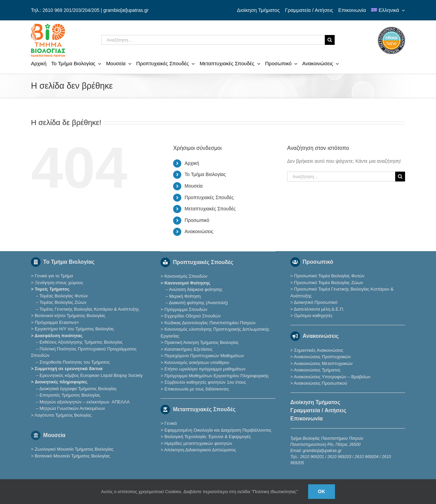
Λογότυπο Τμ (63, 415)
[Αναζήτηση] (330, 40)
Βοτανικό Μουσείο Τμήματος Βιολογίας (72, 456)
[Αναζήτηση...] (213, 40)
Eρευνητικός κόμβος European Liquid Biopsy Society (91, 375)
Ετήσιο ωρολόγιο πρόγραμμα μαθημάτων (205, 369)
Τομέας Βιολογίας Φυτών (64, 296)
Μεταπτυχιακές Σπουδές (210, 209)
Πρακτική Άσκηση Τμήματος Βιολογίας (202, 342)
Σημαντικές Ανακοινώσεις (319, 350)
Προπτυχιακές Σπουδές (209, 197)
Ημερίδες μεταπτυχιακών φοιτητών (198, 443)
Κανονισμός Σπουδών (186, 276)
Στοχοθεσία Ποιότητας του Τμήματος (75, 362)
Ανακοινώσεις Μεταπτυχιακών (323, 363)
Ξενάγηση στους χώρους (59, 283)
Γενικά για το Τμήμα (54, 276)
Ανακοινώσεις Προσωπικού (321, 383)
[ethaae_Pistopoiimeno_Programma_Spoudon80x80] (391, 29)
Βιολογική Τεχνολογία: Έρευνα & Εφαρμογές (207, 437)
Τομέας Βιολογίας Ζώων (63, 302)
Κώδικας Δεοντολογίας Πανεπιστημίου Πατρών (210, 323)
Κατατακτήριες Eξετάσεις (189, 349)
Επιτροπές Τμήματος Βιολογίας (70, 395)
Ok (322, 491)
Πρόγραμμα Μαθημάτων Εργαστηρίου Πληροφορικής (217, 376)
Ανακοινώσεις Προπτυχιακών (322, 357)
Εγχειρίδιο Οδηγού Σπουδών (193, 316)
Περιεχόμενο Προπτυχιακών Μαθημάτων (204, 356)
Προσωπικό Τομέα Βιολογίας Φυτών (329, 276)
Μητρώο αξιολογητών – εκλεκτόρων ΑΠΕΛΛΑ (85, 402)
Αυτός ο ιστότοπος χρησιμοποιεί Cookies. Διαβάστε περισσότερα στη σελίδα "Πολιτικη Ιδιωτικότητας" (199, 492)
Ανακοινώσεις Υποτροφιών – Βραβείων (332, 377)
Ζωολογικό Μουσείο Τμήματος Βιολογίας (74, 449)
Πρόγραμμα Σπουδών (186, 309)
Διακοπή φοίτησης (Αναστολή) (198, 303)
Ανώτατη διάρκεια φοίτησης (196, 289)
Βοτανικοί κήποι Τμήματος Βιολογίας (70, 316)
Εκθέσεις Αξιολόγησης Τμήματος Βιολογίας (81, 342)
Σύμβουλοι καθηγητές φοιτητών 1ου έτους (205, 382)
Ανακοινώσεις (199, 231)
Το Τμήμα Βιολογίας (205, 174)
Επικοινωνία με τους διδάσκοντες (197, 389)
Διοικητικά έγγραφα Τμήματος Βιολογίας (78, 389)
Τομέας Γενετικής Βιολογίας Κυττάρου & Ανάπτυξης (89, 309)
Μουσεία (194, 186)
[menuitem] (388, 10)
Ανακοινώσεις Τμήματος (317, 370)
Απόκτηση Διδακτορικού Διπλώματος (200, 450)
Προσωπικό (197, 220)
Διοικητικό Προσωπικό (316, 302)
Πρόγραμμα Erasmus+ (57, 322)
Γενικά (171, 423)
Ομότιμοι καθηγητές (313, 316)
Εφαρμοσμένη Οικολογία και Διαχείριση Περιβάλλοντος (218, 430)
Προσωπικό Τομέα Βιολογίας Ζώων (329, 283)
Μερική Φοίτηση (185, 296)
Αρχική (192, 163)
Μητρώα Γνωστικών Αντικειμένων (72, 408)
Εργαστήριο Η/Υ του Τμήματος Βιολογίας (74, 329)
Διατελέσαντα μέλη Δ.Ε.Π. (319, 309)
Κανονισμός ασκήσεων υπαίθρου (197, 362)
